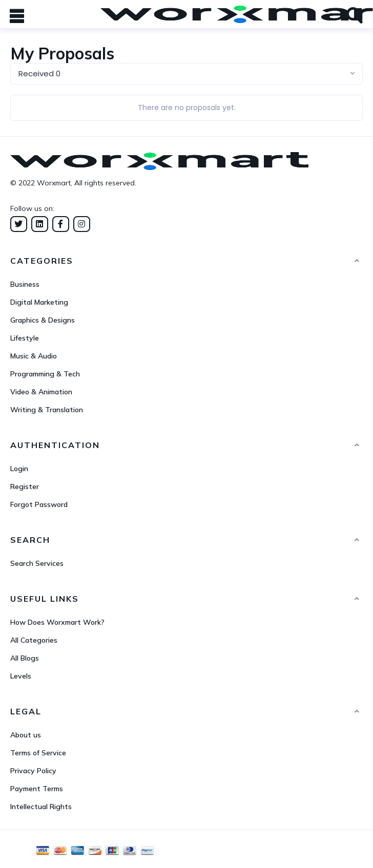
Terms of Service (38, 753)
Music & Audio (34, 356)
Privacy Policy (33, 771)
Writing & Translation (47, 410)
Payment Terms (37, 789)
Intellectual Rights (41, 807)
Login (19, 469)
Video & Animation (41, 392)
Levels (21, 676)
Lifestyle (25, 338)
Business (25, 284)
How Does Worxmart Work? (57, 622)
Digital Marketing (39, 302)
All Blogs (25, 658)
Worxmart (54, 183)
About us (26, 735)
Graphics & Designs (43, 320)
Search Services (37, 563)
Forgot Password (39, 504)
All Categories (34, 640)
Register (25, 486)
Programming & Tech (45, 374)
